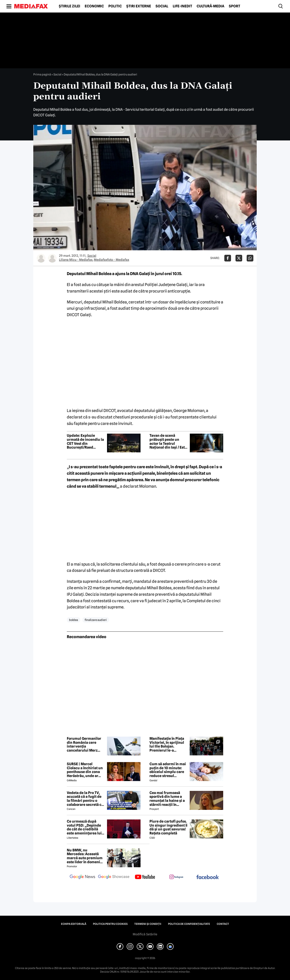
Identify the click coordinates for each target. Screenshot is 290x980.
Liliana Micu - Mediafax (76, 260)
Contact (223, 924)
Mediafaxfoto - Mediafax (111, 260)
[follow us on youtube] (145, 877)
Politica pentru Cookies (110, 924)
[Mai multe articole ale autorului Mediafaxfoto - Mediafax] (52, 258)
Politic (115, 6)
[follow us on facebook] (208, 877)
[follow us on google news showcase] (114, 877)
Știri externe (139, 6)
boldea (74, 620)
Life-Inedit (182, 6)
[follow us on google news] (82, 877)
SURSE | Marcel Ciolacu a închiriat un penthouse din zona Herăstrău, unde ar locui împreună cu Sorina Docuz (85, 770)
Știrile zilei (69, 6)
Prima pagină (42, 74)
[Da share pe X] (239, 258)
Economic (94, 6)
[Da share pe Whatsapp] (250, 258)
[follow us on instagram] (176, 877)
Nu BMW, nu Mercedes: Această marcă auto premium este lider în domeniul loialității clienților (85, 856)
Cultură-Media (210, 6)
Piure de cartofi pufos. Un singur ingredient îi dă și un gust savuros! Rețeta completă (168, 827)
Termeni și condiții (148, 924)
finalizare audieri (96, 620)
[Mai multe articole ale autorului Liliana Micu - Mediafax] (41, 258)
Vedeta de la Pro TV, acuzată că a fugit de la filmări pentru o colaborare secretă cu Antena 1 (85, 799)
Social (162, 6)
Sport (234, 6)
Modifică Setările (145, 934)
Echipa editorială (74, 924)
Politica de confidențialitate (189, 924)
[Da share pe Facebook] (228, 258)
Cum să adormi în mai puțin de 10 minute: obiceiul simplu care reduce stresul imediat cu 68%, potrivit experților (168, 770)
